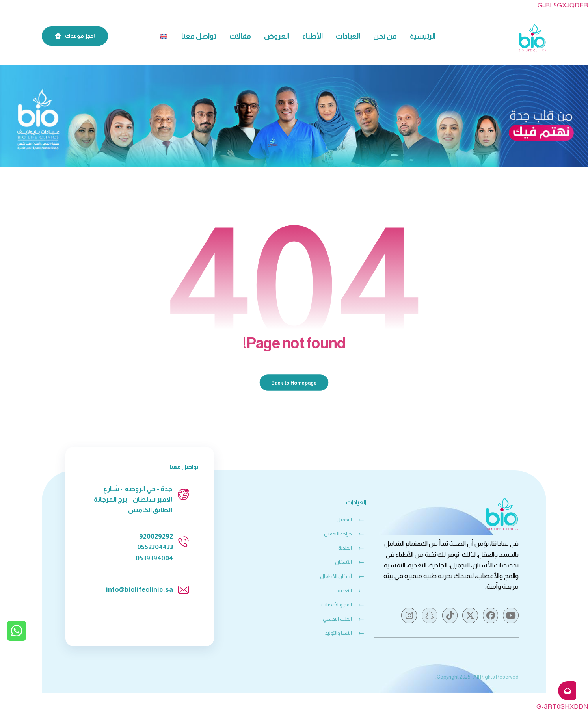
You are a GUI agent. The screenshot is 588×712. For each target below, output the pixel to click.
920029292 (156, 536)
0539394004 (154, 558)
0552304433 (155, 547)
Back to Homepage (294, 383)
